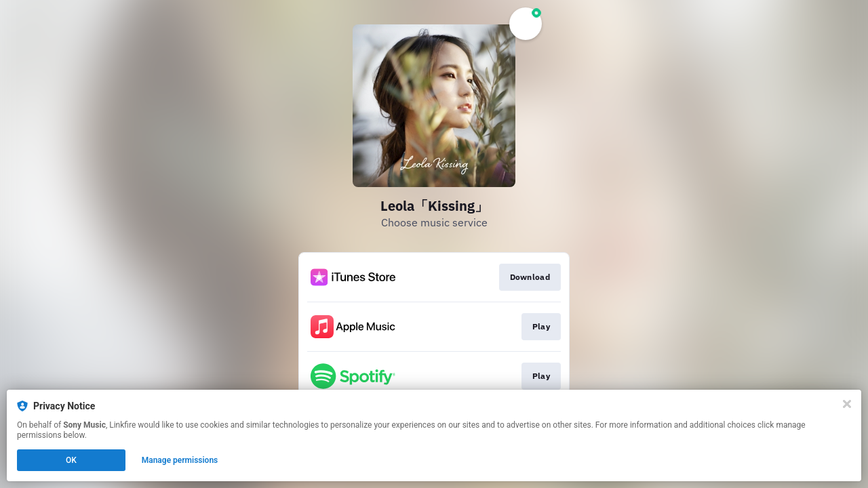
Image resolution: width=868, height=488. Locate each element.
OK (71, 460)
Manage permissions (180, 460)
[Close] (847, 404)
